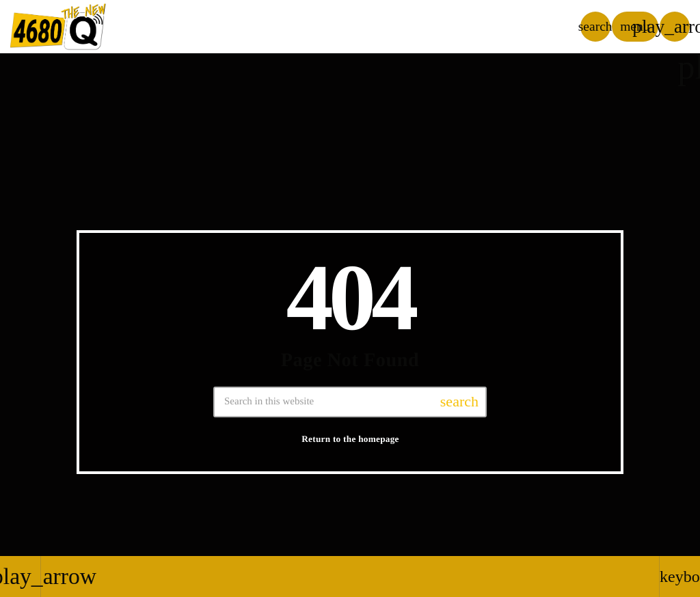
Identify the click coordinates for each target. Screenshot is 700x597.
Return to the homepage (350, 439)
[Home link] (58, 27)
